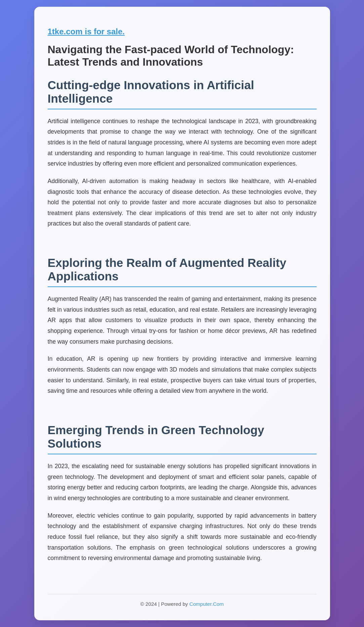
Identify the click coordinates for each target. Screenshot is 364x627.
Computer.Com (206, 604)
